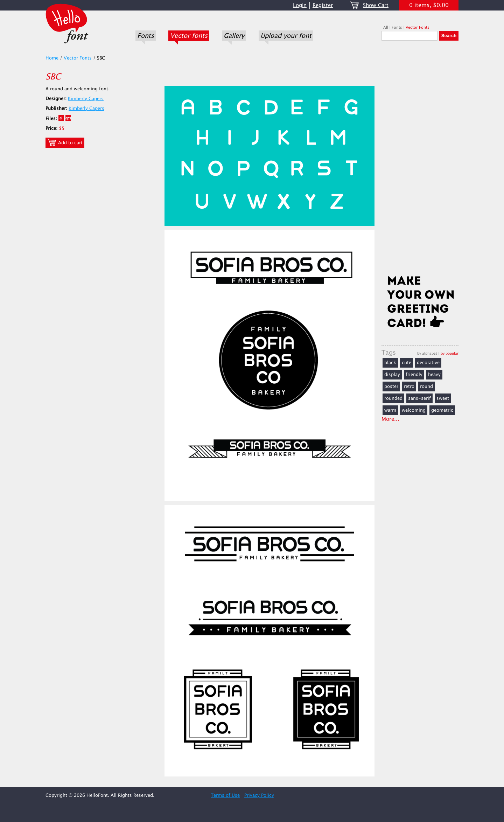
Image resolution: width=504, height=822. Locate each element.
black (390, 363)
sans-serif (419, 398)
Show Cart (376, 5)
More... (390, 419)
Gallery (234, 36)
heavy (434, 375)
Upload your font (286, 36)
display (392, 375)
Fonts (146, 36)
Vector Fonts (418, 27)
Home (52, 58)
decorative (428, 363)
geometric (442, 410)
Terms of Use (225, 795)
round (426, 386)
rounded (393, 398)
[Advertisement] (420, 160)
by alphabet (427, 353)
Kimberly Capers (86, 99)
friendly (414, 375)
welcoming (414, 410)
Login (300, 5)
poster (391, 386)
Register (323, 5)
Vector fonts (189, 36)
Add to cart (65, 142)
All (386, 27)
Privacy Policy (259, 795)
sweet (443, 398)
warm (390, 410)
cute (407, 363)
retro (409, 386)
